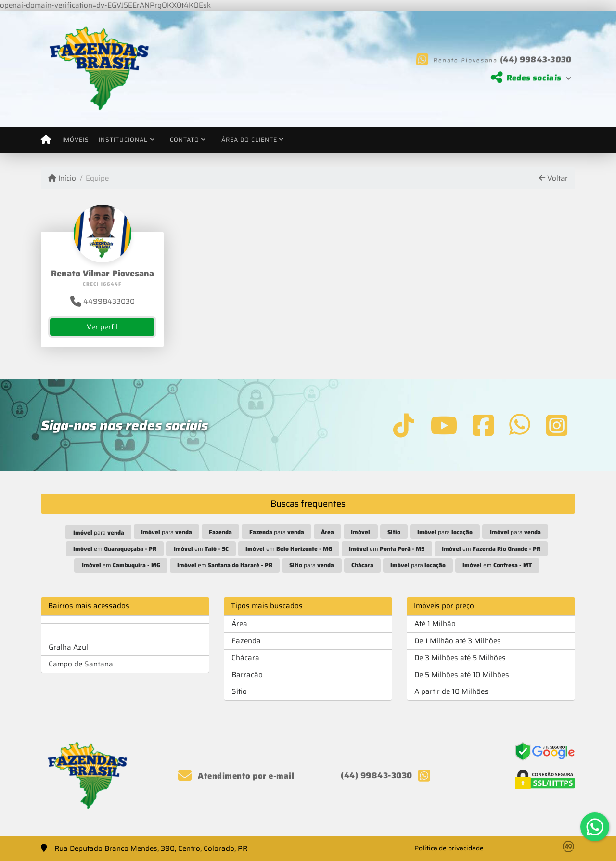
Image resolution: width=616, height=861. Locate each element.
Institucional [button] (123, 139)
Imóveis (76, 139)
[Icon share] (404, 425)
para (99, 532)
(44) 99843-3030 (532, 59)
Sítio (239, 691)
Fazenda (246, 641)
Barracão (247, 675)
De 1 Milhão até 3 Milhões (458, 641)
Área (239, 624)
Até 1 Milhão (435, 624)
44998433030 (103, 301)
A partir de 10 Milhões (451, 691)
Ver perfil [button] (102, 327)
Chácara (245, 658)
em (115, 549)
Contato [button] (185, 139)
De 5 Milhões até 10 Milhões (462, 675)
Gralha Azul (68, 647)
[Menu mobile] (46, 140)
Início (62, 178)
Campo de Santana (81, 664)
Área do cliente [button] (249, 139)
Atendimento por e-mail (236, 776)
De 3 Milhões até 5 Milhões (460, 658)
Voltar (553, 178)
